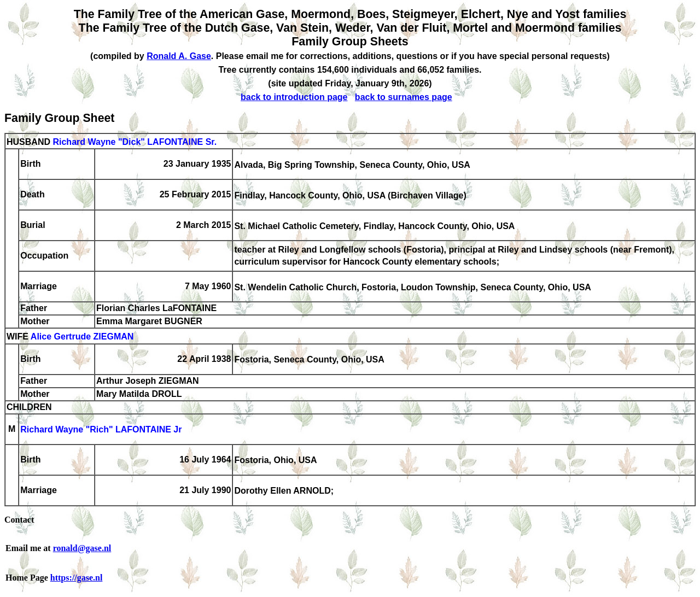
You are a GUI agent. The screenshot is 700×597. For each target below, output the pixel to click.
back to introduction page (294, 97)
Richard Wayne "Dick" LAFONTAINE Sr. (135, 142)
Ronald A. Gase (179, 56)
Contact (19, 520)
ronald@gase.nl (82, 548)
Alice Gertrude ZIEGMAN (82, 337)
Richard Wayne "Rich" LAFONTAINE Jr (101, 430)
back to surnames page (404, 97)
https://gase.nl (77, 578)
